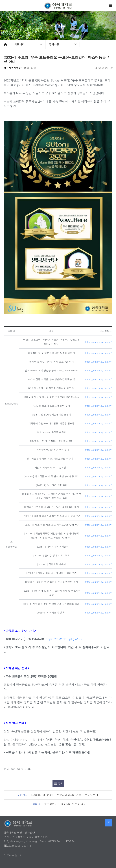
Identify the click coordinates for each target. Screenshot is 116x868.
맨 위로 (109, 823)
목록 (59, 783)
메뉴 (111, 5)
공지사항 (54, 44)
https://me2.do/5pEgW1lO (64, 639)
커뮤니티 (19, 44)
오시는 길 (12, 855)
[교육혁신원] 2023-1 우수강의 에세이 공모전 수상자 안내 (65, 795)
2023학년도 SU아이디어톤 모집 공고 (65, 804)
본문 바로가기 (0, 0)
